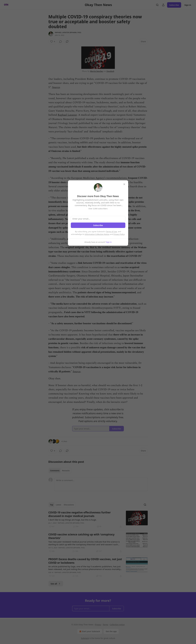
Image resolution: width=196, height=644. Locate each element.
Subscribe (174, 5)
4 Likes (64, 441)
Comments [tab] (55, 471)
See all (56, 584)
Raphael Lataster (67, 115)
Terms (105, 625)
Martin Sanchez (97, 71)
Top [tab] (52, 505)
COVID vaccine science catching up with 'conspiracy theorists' (81, 536)
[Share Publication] (163, 5)
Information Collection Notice (97, 234)
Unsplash (110, 71)
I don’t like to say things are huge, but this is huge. (73, 520)
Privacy (98, 625)
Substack (85, 638)
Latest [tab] (58, 505)
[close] (124, 184)
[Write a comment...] (101, 484)
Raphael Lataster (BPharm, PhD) (68, 32)
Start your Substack (89, 631)
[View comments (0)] (61, 42)
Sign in (188, 5)
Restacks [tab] (66, 471)
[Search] (157, 5)
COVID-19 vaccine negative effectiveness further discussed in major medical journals (80, 514)
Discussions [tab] (69, 505)
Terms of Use (111, 232)
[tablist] (60, 471)
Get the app (111, 631)
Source (56, 87)
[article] (98, 519)
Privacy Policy (119, 234)
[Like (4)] (53, 42)
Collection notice (117, 625)
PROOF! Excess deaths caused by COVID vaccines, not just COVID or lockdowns (85, 561)
